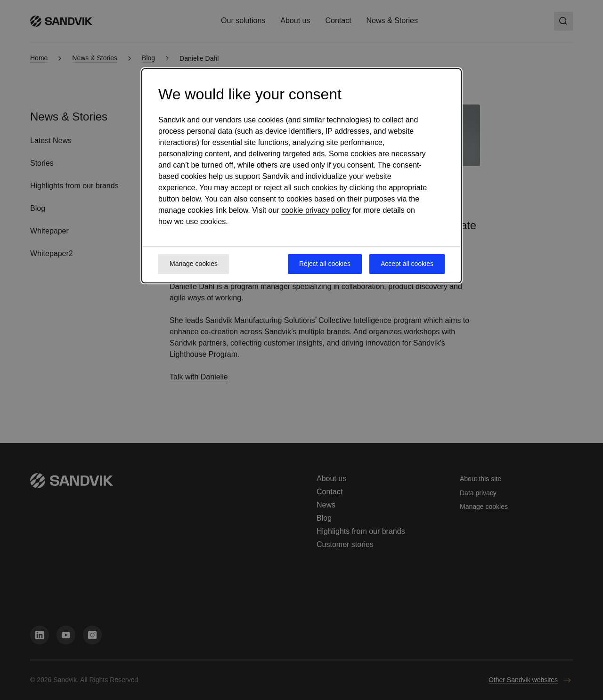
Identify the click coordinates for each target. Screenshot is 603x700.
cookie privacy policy (316, 210)
